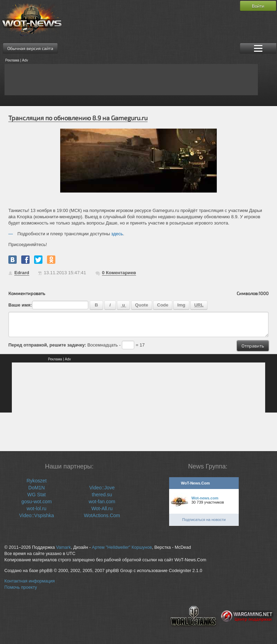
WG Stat (37, 495)
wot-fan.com (102, 502)
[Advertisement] (131, 80)
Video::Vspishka (37, 515)
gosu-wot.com (36, 502)
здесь (117, 234)
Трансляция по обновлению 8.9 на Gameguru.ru (78, 118)
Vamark (63, 547)
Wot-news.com (205, 498)
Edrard (22, 273)
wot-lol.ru (37, 508)
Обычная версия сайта (30, 48)
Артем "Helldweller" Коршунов (122, 547)
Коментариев (119, 273)
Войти (258, 6)
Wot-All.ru (102, 508)
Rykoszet (37, 481)
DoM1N (36, 488)
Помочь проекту (21, 587)
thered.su (102, 495)
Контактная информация (30, 581)
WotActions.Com (102, 515)
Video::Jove (102, 488)
